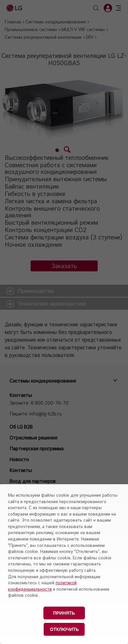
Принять (64, 613)
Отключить (65, 629)
